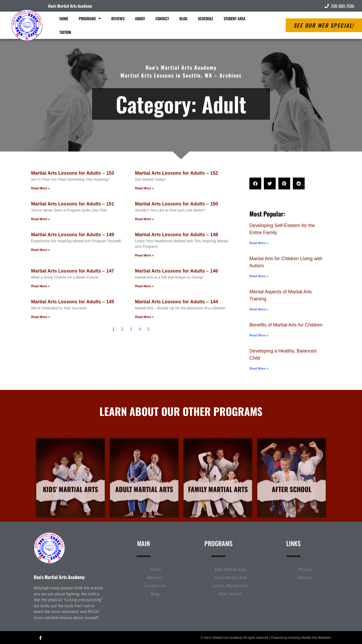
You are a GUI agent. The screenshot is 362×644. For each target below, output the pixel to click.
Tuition (65, 32)
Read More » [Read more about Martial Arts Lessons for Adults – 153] (40, 188)
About (140, 18)
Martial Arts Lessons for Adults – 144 (177, 302)
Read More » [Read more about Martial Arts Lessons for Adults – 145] (40, 317)
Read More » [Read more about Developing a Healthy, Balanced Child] (259, 369)
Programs (90, 19)
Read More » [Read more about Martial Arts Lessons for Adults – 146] (144, 286)
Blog (183, 18)
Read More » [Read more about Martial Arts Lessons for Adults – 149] (40, 250)
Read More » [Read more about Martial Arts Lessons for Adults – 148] (144, 255)
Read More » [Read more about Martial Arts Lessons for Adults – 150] (144, 219)
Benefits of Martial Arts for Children (286, 325)
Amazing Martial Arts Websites (310, 638)
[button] (255, 183)
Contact (162, 18)
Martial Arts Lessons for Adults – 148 (177, 235)
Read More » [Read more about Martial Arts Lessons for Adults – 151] (40, 219)
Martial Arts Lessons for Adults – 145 (73, 302)
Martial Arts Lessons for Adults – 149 (73, 235)
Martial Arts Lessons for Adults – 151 (73, 204)
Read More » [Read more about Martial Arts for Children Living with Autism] (259, 276)
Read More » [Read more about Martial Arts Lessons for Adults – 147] (40, 286)
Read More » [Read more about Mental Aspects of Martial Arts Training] (259, 309)
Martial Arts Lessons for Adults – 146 (177, 271)
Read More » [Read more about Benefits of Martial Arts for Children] (259, 335)
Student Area (235, 18)
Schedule (205, 18)
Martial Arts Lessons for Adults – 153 (73, 173)
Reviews (118, 18)
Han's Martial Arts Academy (70, 6)
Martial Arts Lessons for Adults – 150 (177, 204)
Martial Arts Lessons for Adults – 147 (73, 271)
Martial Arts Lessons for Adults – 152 (177, 173)
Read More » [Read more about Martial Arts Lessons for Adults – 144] (144, 317)
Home (64, 18)
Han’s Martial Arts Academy (59, 577)
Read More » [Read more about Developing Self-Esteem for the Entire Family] (259, 243)
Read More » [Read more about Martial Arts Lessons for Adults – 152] (144, 188)
